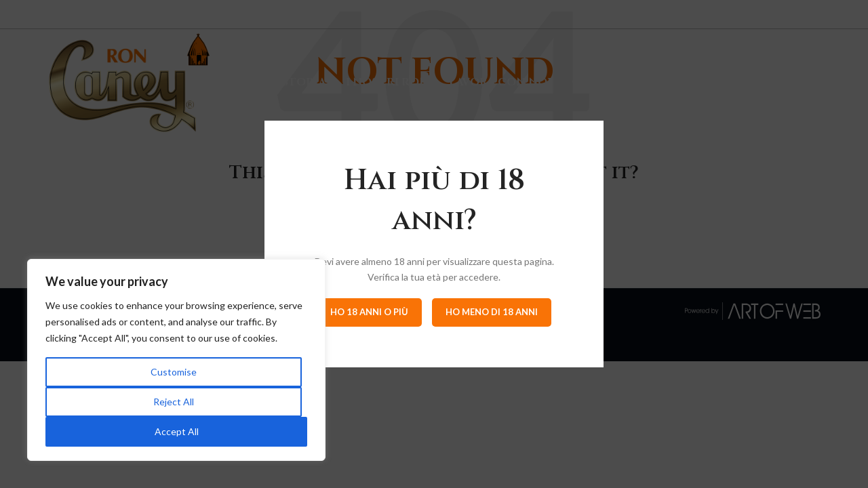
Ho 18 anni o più (369, 312)
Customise (174, 372)
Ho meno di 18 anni (492, 312)
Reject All (174, 402)
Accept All (177, 431)
